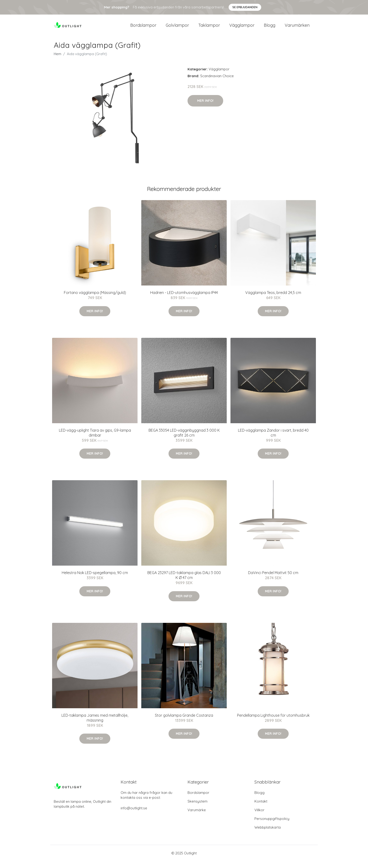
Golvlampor (177, 29)
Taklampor (209, 29)
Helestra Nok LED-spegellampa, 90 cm (95, 579)
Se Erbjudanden (245, 7)
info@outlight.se (134, 815)
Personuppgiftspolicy (272, 825)
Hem (57, 61)
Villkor (259, 817)
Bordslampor (143, 29)
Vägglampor (242, 29)
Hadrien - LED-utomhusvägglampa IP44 (184, 299)
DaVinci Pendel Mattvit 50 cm (273, 579)
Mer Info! (205, 107)
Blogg (270, 29)
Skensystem (197, 808)
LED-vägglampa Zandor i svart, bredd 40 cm (273, 439)
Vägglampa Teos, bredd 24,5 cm (273, 299)
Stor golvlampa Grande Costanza (184, 722)
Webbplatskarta (268, 834)
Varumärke (197, 817)
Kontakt (261, 808)
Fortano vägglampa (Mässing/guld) (95, 299)
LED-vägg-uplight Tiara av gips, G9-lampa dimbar (95, 439)
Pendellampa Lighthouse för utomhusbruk (273, 722)
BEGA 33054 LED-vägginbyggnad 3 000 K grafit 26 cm (184, 439)
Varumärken (297, 29)
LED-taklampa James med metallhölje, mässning (95, 724)
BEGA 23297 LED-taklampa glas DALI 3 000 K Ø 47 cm (184, 582)
